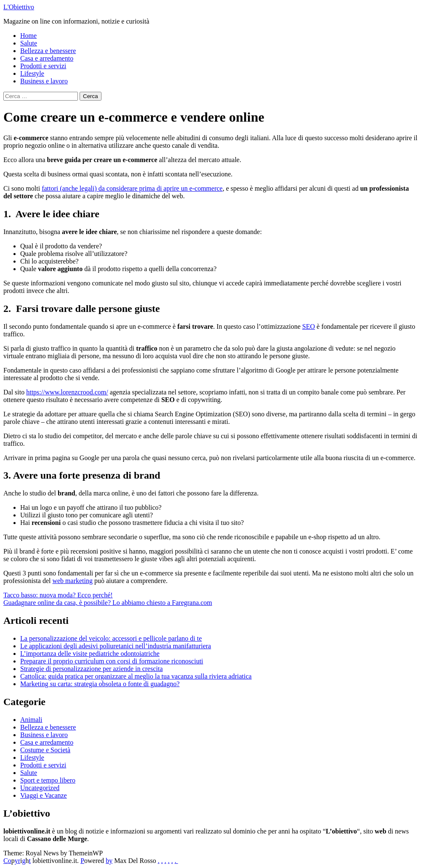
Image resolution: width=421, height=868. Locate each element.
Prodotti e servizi (43, 66)
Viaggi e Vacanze (44, 795)
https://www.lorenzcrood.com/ (67, 392)
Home (28, 36)
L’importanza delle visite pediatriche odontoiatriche (90, 654)
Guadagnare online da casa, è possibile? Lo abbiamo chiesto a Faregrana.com (108, 603)
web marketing (72, 581)
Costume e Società (45, 750)
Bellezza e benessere (48, 51)
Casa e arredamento (47, 58)
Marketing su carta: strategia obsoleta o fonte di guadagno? (100, 684)
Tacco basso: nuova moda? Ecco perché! (58, 595)
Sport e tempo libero (48, 780)
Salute (29, 43)
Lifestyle (32, 73)
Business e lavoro (44, 81)
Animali (31, 720)
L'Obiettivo (19, 7)
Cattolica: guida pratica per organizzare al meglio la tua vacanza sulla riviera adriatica (136, 676)
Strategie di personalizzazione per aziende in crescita (92, 669)
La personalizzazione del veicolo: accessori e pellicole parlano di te (111, 638)
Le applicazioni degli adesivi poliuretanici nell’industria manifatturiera (116, 646)
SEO (309, 326)
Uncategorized (40, 788)
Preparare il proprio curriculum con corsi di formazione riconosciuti (112, 661)
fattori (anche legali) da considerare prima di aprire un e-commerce (132, 188)
